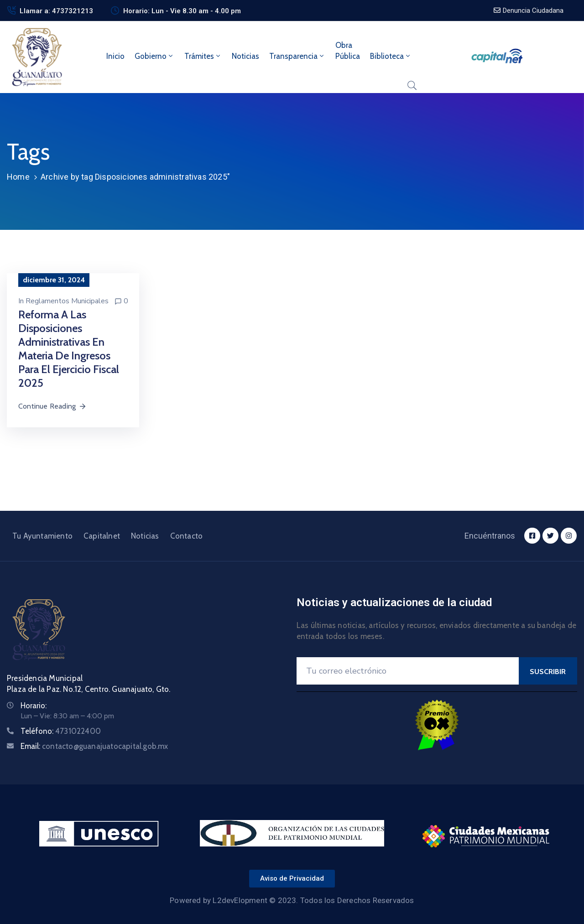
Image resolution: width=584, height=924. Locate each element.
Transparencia (297, 56)
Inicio (115, 56)
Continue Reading (52, 406)
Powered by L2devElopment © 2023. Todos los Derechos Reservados (292, 900)
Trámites (203, 56)
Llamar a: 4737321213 (56, 11)
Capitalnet (102, 536)
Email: (94, 746)
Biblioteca (391, 56)
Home (18, 177)
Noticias (245, 56)
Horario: (34, 706)
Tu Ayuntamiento (42, 536)
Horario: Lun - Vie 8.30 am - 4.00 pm (182, 11)
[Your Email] (408, 671)
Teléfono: (61, 731)
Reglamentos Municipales (67, 301)
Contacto (187, 536)
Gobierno (154, 56)
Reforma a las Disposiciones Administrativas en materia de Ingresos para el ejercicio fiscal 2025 (69, 349)
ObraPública (348, 51)
